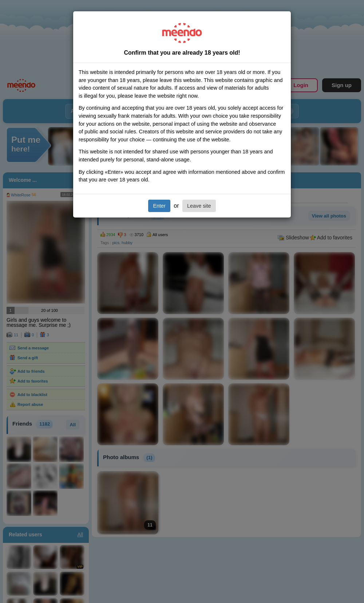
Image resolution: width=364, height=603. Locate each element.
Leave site (199, 206)
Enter (159, 206)
